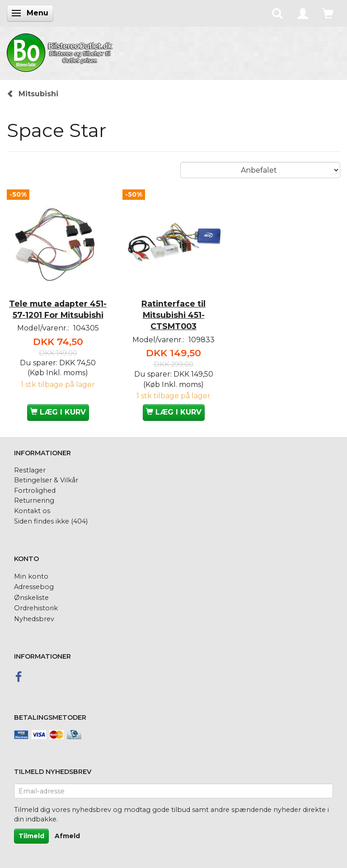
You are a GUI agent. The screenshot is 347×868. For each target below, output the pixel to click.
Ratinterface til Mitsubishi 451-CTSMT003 (173, 315)
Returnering (34, 500)
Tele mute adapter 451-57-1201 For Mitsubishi (58, 309)
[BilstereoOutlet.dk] (61, 51)
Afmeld (67, 836)
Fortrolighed (35, 491)
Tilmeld (31, 836)
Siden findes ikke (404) (51, 521)
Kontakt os (32, 511)
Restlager (30, 470)
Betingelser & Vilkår (46, 480)
